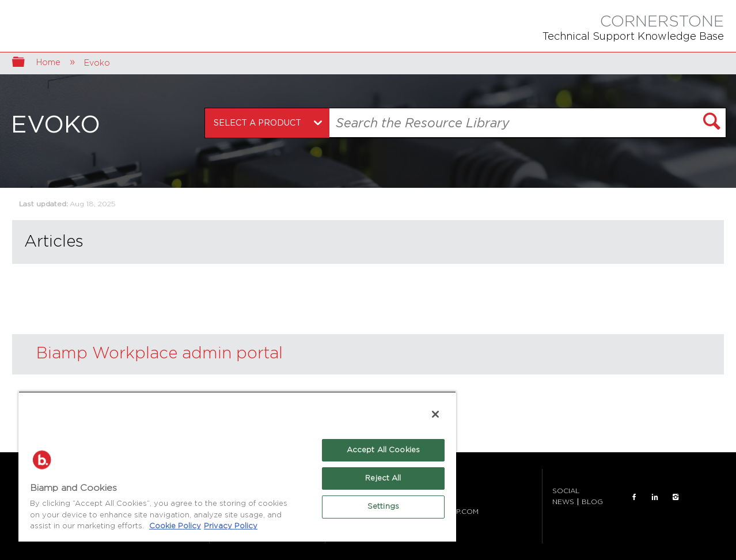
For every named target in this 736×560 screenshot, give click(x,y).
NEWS (563, 502)
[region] (237, 466)
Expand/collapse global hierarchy (26, 63)
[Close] (435, 414)
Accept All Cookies (383, 450)
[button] (712, 123)
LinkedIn (655, 497)
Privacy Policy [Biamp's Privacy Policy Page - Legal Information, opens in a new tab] (231, 526)
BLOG (592, 502)
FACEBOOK (634, 497)
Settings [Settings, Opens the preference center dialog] (383, 507)
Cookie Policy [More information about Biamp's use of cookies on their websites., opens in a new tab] (175, 526)
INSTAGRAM (676, 497)
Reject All (383, 478)
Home (50, 63)
